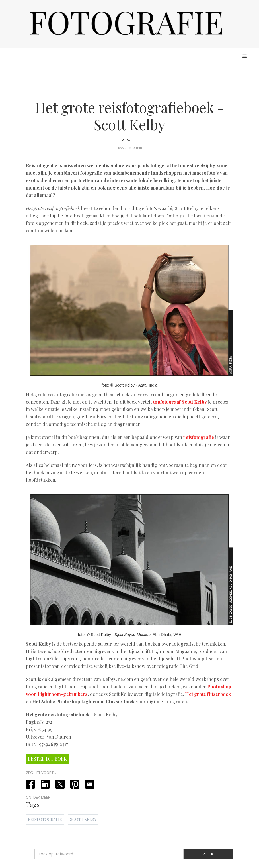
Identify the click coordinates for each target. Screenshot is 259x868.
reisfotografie (199, 437)
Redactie (130, 140)
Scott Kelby (83, 819)
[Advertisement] (129, 83)
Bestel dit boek (47, 759)
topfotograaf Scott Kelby (180, 402)
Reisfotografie (45, 819)
